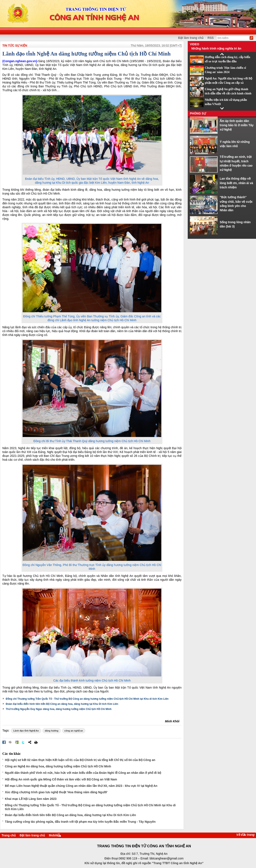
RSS (211, 38)
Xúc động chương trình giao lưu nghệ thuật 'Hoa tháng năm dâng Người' (56, 792)
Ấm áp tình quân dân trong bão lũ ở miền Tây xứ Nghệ (237, 125)
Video (195, 44)
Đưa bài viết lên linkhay (10, 742)
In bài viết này (36, 742)
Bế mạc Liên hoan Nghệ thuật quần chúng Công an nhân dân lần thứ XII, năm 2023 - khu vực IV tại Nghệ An (81, 786)
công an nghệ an (74, 731)
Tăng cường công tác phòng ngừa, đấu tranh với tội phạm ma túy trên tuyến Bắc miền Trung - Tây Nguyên (80, 822)
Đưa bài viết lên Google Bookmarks (17, 742)
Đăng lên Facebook (4, 742)
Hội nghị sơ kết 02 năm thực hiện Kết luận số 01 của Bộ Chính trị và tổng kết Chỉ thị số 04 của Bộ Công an (80, 760)
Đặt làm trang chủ (32, 835)
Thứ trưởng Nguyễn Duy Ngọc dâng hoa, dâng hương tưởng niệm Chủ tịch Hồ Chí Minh (59, 709)
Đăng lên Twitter (23, 742)
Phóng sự (198, 113)
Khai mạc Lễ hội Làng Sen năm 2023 (31, 799)
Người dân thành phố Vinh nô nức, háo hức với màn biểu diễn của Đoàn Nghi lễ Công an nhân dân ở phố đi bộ (83, 773)
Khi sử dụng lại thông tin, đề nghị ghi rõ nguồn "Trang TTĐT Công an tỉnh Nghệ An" (144, 863)
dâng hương (52, 731)
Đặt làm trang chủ (191, 38)
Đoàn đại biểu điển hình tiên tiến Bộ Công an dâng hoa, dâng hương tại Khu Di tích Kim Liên (62, 704)
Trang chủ (9, 835)
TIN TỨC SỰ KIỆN (15, 45)
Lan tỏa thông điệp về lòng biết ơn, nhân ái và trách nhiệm (236, 183)
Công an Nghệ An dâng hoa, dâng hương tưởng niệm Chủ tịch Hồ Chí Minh (58, 766)
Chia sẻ (30, 742)
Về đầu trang (245, 835)
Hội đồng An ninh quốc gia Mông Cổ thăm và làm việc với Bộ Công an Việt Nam (61, 779)
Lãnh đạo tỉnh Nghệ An (26, 731)
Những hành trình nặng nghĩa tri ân (216, 48)
